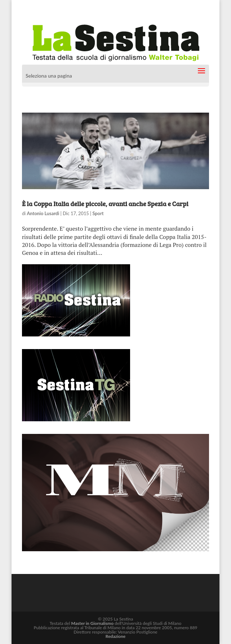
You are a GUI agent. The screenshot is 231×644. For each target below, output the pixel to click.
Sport (98, 213)
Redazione (115, 636)
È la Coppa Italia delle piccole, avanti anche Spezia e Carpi (105, 204)
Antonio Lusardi (43, 213)
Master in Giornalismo (92, 623)
